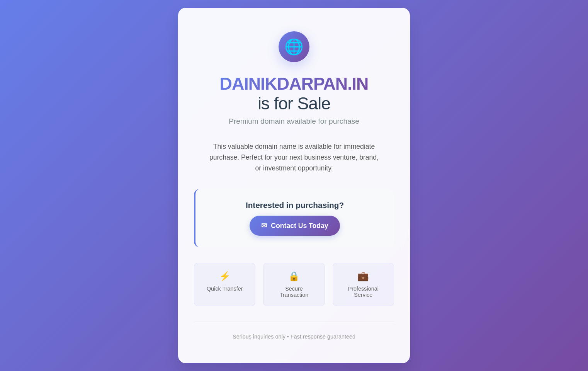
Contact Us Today (299, 227)
